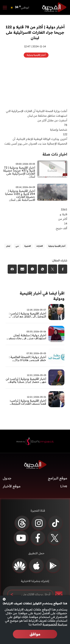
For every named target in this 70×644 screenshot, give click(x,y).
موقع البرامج (58, 478)
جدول (7, 478)
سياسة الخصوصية (55, 624)
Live (64, 486)
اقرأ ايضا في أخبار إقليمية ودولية (42, 296)
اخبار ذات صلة (55, 154)
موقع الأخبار (12, 486)
